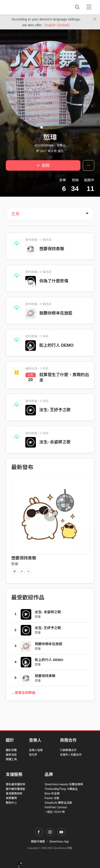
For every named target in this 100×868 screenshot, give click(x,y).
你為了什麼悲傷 (54, 281)
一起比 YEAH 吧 (55, 812)
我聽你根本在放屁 (56, 313)
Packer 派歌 (52, 798)
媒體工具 (11, 759)
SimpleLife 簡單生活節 (58, 803)
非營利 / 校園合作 (71, 755)
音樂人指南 (36, 750)
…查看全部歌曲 (23, 693)
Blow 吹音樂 (52, 794)
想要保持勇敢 (52, 249)
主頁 (15, 214)
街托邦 (33, 755)
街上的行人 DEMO (56, 345)
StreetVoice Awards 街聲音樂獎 (64, 784)
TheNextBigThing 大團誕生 (61, 789)
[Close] (95, 19)
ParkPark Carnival (56, 807)
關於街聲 (11, 750)
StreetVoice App (59, 842)
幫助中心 (11, 803)
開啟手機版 (38, 842)
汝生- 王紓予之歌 (55, 410)
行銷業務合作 (68, 750)
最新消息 (11, 755)
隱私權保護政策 (15, 784)
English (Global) (57, 25)
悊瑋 (15, 564)
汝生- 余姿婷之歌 (55, 442)
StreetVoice (25, 7)
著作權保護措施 (15, 789)
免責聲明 (11, 798)
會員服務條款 (14, 794)
